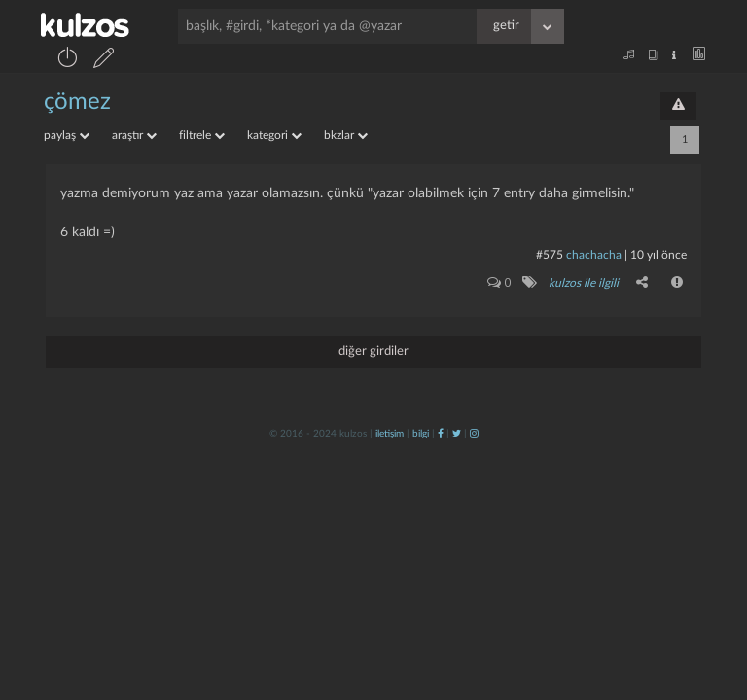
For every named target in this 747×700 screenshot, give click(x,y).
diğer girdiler (373, 351)
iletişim (390, 434)
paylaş (67, 135)
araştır (134, 135)
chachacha (594, 255)
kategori (274, 135)
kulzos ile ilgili (584, 283)
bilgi (421, 434)
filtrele (202, 135)
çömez (77, 102)
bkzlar (346, 135)
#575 (550, 255)
